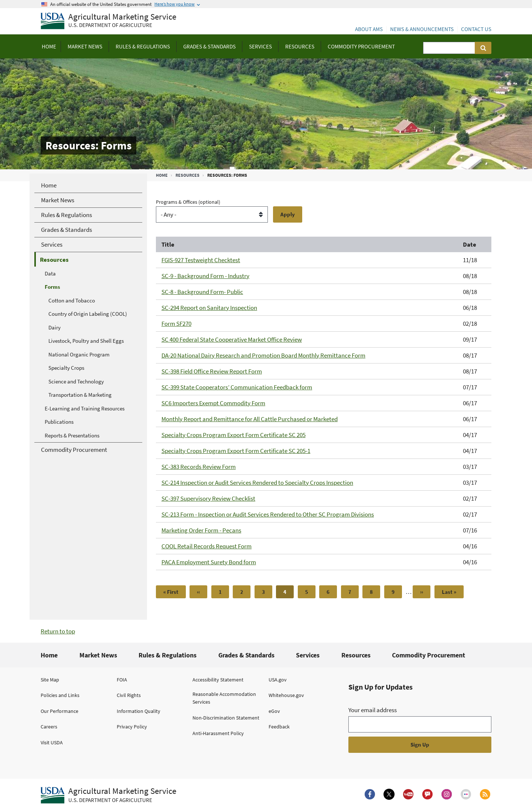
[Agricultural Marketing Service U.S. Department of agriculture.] (108, 795)
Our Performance (59, 711)
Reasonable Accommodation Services (224, 698)
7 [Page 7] (354, 592)
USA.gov (278, 680)
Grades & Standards (246, 655)
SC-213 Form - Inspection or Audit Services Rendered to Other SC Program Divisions (268, 514)
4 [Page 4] (289, 593)
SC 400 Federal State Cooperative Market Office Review (232, 339)
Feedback (279, 727)
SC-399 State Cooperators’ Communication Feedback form (237, 387)
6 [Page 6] (332, 592)
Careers (49, 727)
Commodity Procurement (429, 655)
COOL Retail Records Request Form (207, 546)
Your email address (373, 710)
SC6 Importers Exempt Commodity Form (213, 403)
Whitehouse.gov (286, 695)
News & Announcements (422, 29)
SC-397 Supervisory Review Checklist (208, 498)
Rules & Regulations (168, 655)
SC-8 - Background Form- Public (202, 292)
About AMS (369, 29)
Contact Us (476, 29)
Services (308, 655)
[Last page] (449, 592)
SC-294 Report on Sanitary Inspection (209, 308)
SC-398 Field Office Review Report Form (212, 371)
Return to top (58, 631)
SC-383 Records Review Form (199, 467)
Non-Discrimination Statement (226, 718)
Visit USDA (52, 742)
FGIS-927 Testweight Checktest (201, 260)
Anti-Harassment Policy (218, 733)
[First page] (171, 592)
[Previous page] (198, 592)
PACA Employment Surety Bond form (209, 562)
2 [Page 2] (245, 592)
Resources (187, 175)
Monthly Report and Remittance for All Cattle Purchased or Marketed (250, 419)
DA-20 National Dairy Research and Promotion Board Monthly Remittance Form (263, 355)
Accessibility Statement (218, 680)
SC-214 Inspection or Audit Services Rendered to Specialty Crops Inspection (257, 483)
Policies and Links (60, 695)
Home (162, 175)
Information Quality (139, 711)
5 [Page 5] (310, 592)
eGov (274, 711)
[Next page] (422, 592)
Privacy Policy (132, 727)
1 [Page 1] (224, 592)
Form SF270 (176, 324)
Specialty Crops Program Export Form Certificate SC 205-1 (236, 451)
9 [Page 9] (397, 592)
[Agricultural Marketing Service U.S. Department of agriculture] (108, 21)
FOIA (122, 680)
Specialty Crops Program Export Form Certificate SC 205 (233, 435)
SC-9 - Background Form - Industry (205, 276)
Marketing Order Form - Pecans (201, 530)
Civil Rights (129, 695)
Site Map (50, 680)
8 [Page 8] (375, 592)
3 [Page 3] (267, 592)
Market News (98, 655)
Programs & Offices (188, 202)
